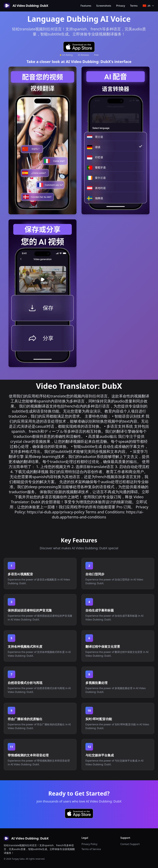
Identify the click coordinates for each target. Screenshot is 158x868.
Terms (134, 6)
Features (86, 6)
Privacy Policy (89, 844)
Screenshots (104, 6)
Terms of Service (91, 849)
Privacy (121, 6)
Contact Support (130, 844)
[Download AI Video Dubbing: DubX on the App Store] (79, 47)
